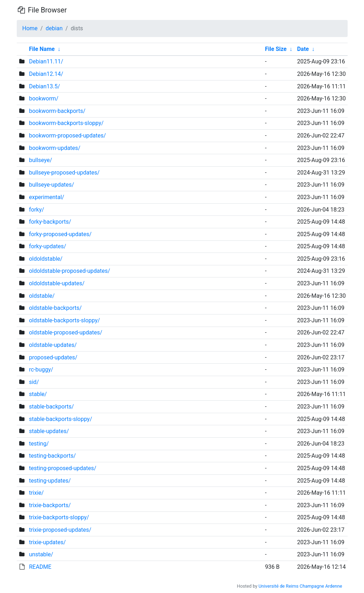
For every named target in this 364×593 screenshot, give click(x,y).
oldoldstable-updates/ (57, 283)
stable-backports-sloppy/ (60, 419)
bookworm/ (44, 98)
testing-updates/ (50, 481)
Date (303, 49)
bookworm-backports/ (57, 111)
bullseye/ (40, 160)
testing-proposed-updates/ (62, 468)
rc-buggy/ (41, 370)
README (40, 567)
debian (54, 28)
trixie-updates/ (47, 542)
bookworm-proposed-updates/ (67, 136)
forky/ (36, 210)
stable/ (38, 394)
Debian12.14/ (46, 74)
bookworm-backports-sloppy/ (66, 123)
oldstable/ (42, 296)
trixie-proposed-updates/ (60, 530)
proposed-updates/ (53, 357)
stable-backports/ (51, 407)
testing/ (39, 444)
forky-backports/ (50, 222)
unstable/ (41, 554)
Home (30, 28)
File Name (42, 49)
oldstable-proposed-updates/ (65, 332)
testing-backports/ (52, 456)
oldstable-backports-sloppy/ (64, 320)
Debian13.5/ (44, 86)
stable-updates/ (49, 431)
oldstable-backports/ (55, 308)
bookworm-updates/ (54, 148)
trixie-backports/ (50, 505)
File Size (276, 49)
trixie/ (36, 493)
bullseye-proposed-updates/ (64, 173)
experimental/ (46, 197)
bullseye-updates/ (51, 185)
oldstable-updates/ (53, 345)
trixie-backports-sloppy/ (59, 517)
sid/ (34, 382)
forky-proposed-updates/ (60, 234)
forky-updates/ (47, 246)
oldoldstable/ (46, 259)
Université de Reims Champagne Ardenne (300, 586)
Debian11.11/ (46, 61)
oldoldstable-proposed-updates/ (69, 271)
